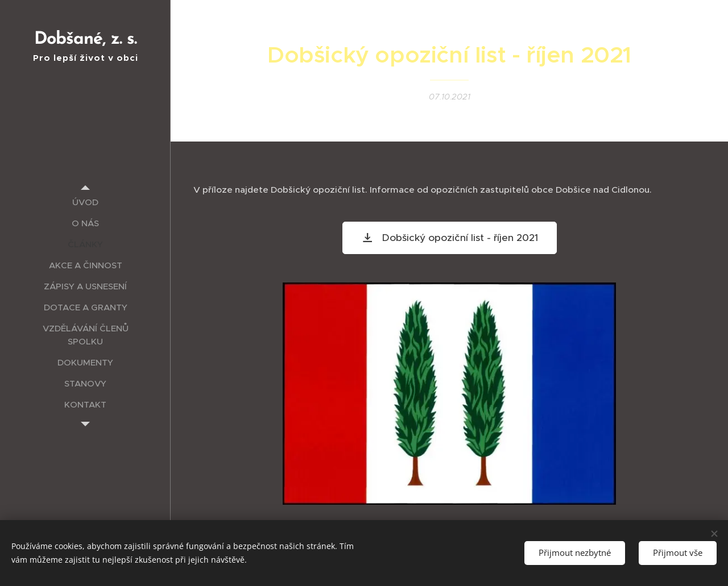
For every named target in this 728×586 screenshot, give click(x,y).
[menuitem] (85, 202)
